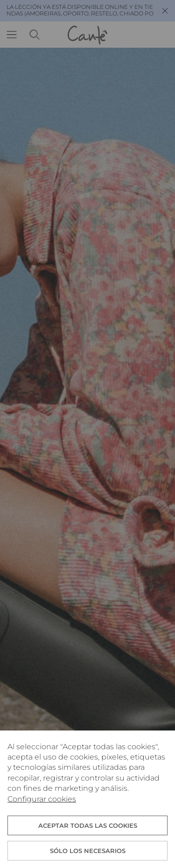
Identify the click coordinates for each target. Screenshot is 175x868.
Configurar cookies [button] (42, 799)
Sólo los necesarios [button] (88, 851)
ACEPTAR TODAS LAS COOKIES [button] (88, 825)
